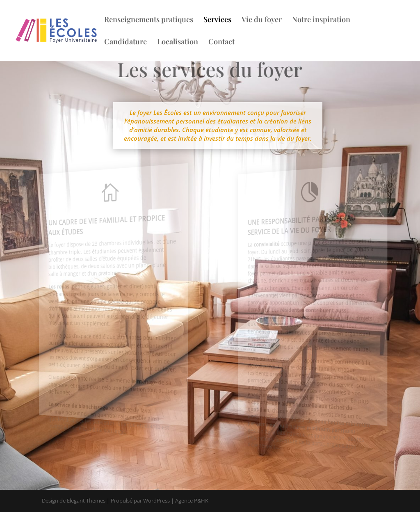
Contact (220, 42)
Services (216, 20)
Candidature (124, 42)
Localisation (176, 42)
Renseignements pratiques (147, 20)
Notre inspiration (320, 20)
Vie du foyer (260, 20)
